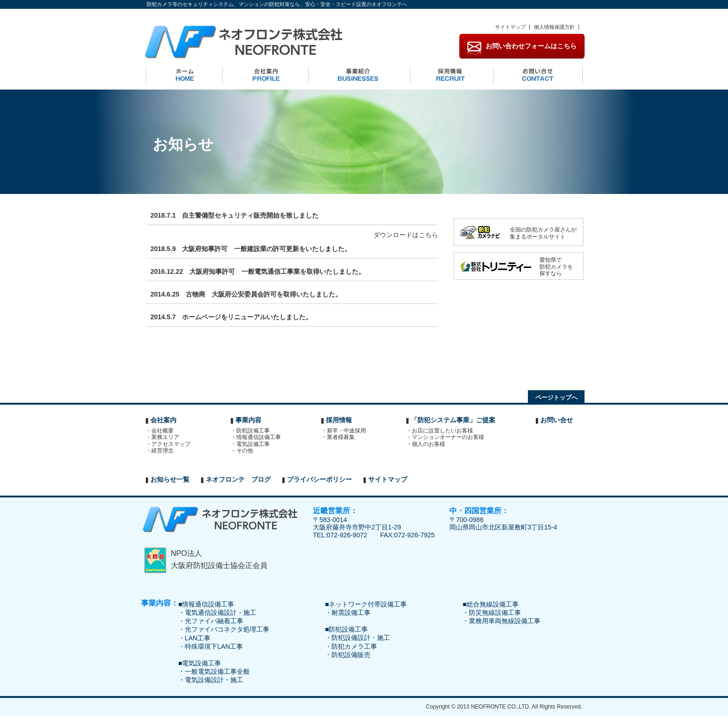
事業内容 (248, 420)
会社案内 (163, 420)
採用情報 (339, 420)
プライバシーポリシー (319, 479)
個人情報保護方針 (554, 27)
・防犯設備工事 (253, 431)
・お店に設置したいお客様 (442, 431)
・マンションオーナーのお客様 (448, 437)
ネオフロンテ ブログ (238, 479)
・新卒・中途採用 (346, 431)
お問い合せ (557, 420)
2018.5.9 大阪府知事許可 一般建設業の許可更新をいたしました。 (251, 249)
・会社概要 (162, 431)
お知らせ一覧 (170, 479)
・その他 (244, 451)
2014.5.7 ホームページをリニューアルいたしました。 (231, 317)
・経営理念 (162, 451)
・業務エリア (165, 437)
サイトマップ (510, 27)
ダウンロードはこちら (406, 235)
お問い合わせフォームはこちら (531, 46)
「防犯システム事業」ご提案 (453, 420)
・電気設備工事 (253, 444)
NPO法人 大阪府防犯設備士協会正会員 (219, 559)
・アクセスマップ (170, 444)
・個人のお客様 (428, 444)
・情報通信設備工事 (258, 437)
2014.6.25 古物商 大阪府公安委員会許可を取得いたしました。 (246, 294)
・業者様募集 (340, 437)
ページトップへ (556, 397)
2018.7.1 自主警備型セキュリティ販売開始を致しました (235, 215)
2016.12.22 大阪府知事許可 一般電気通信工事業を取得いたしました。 (258, 271)
